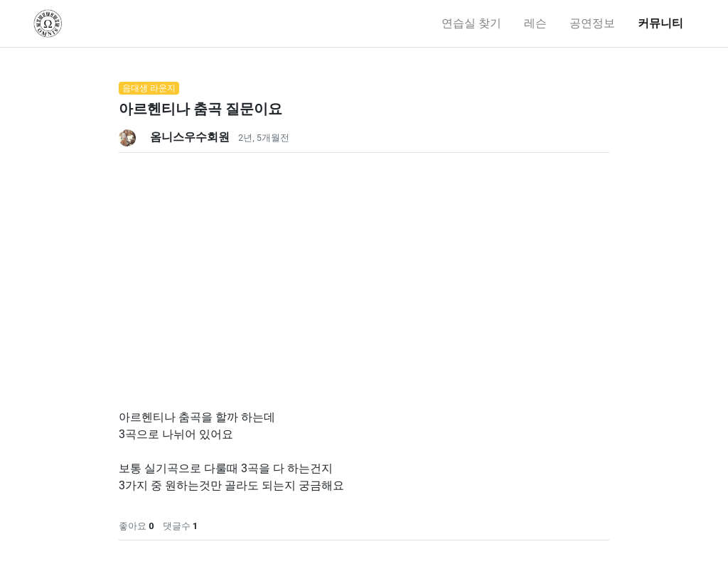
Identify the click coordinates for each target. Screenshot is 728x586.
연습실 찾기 (471, 23)
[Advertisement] (364, 252)
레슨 (535, 23)
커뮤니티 (660, 23)
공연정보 (592, 23)
